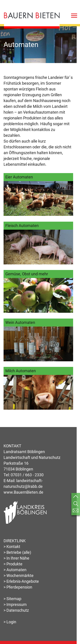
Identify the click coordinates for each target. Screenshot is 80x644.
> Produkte (13, 564)
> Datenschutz (16, 610)
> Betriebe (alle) (17, 552)
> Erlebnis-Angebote (21, 581)
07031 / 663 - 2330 (27, 475)
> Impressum (15, 604)
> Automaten (15, 570)
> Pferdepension (18, 587)
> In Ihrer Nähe (16, 558)
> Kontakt (12, 547)
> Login (10, 622)
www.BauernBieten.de (23, 492)
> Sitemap (12, 599)
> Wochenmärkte (19, 576)
